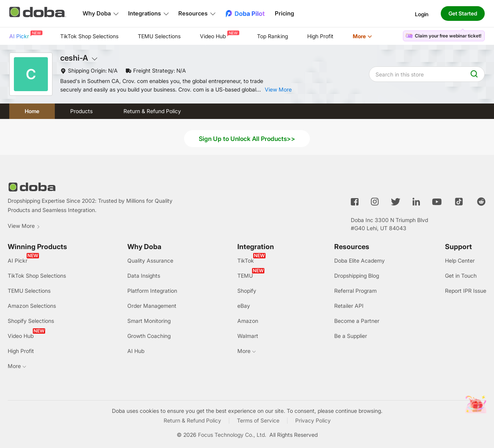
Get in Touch (461, 276)
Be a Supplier (351, 336)
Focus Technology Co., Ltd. (232, 435)
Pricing (284, 13)
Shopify (247, 291)
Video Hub (219, 35)
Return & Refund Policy (152, 111)
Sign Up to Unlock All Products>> (247, 139)
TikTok (246, 260)
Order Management (152, 306)
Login (422, 14)
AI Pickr (25, 35)
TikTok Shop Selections (89, 36)
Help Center (460, 260)
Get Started (463, 13)
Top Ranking (272, 36)
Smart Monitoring (149, 321)
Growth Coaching (149, 336)
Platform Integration (152, 291)
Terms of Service (258, 420)
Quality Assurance (150, 260)
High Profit (320, 36)
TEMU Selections (159, 36)
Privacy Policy (313, 420)
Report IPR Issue (466, 291)
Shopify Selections (31, 321)
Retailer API (349, 306)
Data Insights (144, 276)
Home (32, 111)
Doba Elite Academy (360, 260)
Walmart (248, 336)
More (362, 36)
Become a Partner (357, 321)
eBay (244, 306)
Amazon (248, 321)
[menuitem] (25, 36)
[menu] (200, 36)
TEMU (245, 276)
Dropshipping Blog (357, 276)
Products (81, 111)
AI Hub (136, 351)
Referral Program (355, 291)
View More (24, 226)
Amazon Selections (32, 306)
